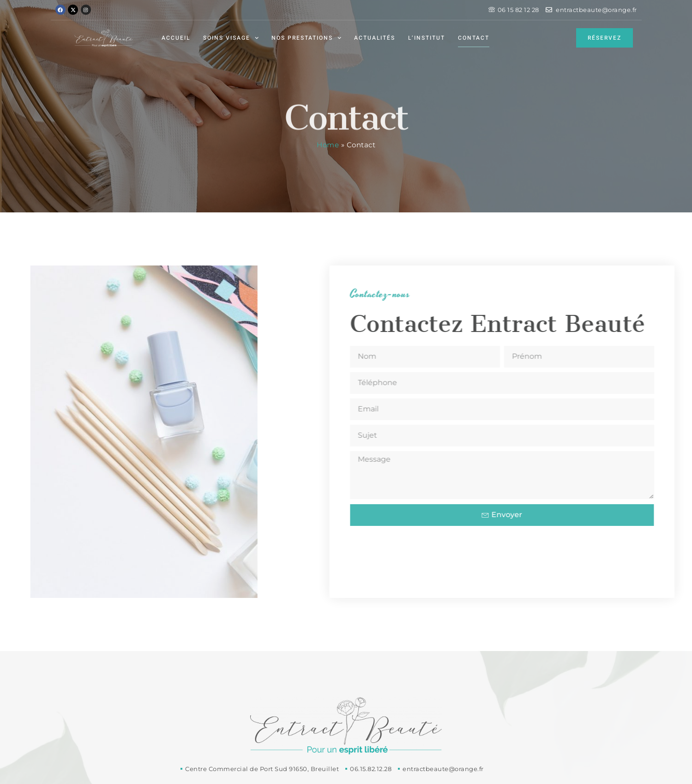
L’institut (427, 38)
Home (328, 145)
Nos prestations (306, 38)
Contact (474, 38)
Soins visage (231, 38)
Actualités (375, 38)
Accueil (176, 38)
